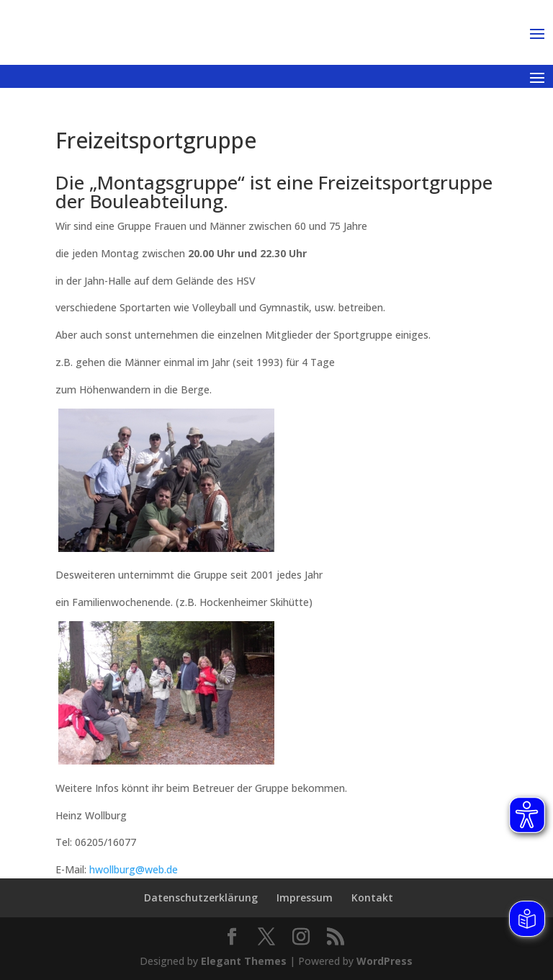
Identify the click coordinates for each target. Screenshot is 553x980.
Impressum (305, 897)
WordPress (385, 961)
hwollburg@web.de (134, 869)
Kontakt (372, 897)
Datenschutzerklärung (201, 897)
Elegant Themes (244, 961)
